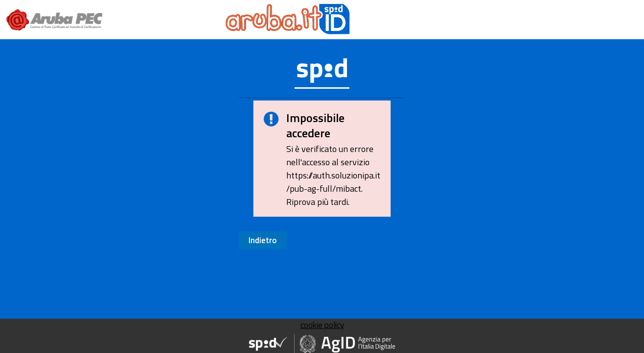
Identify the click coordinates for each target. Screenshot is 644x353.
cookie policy (322, 325)
